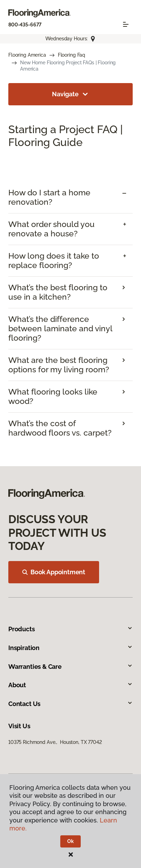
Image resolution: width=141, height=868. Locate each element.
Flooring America (27, 55)
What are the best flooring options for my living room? (59, 365)
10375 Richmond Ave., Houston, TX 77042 (55, 742)
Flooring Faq (72, 55)
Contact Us (70, 704)
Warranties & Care (70, 667)
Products (70, 629)
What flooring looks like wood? (53, 396)
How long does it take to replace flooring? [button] (54, 261)
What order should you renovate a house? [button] (51, 229)
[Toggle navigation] (126, 24)
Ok (70, 841)
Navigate (70, 94)
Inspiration (70, 648)
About (70, 685)
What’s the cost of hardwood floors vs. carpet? (60, 428)
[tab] (70, 197)
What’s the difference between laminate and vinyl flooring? (60, 328)
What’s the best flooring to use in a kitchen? (58, 292)
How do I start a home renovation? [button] (49, 197)
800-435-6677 (25, 25)
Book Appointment (54, 572)
